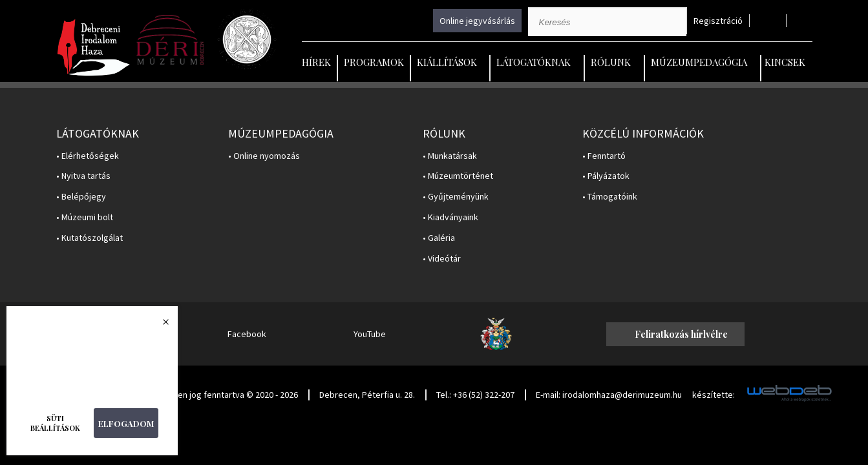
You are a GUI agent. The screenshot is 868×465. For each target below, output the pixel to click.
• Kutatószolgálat (90, 238)
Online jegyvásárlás (477, 21)
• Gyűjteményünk (456, 197)
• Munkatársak (450, 156)
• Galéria (439, 238)
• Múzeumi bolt (85, 217)
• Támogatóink (610, 197)
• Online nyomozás (264, 156)
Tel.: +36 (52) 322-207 (475, 395)
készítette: (714, 395)
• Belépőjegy (81, 197)
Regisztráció (718, 21)
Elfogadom (126, 423)
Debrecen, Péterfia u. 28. (367, 395)
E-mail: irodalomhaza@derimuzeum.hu (609, 395)
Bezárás (159, 325)
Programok (374, 62)
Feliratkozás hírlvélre (681, 334)
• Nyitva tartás (83, 176)
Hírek (316, 62)
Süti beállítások (55, 423)
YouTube (370, 334)
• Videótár (442, 259)
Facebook (247, 334)
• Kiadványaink (450, 217)
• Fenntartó (604, 156)
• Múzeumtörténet (458, 176)
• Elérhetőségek (88, 156)
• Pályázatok (606, 176)
